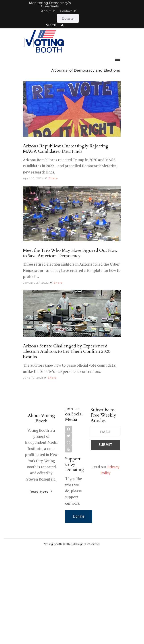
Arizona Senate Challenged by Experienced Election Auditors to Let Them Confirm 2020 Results (67, 351)
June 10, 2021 (33, 378)
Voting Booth (53, 544)
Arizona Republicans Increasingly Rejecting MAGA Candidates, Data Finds (66, 149)
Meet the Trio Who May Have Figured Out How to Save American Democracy (70, 253)
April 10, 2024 (33, 178)
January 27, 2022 (36, 283)
